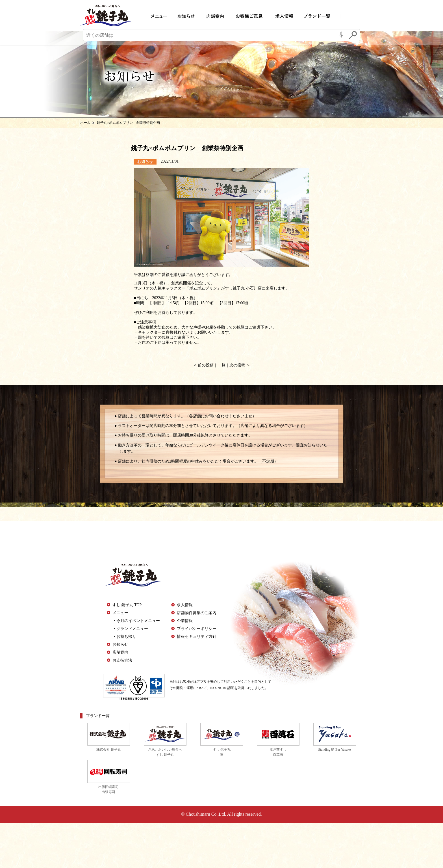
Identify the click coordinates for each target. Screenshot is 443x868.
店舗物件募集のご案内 (197, 613)
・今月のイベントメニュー (136, 621)
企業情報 (185, 621)
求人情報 (185, 605)
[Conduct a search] (210, 36)
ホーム (85, 123)
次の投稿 (237, 365)
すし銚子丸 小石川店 (243, 288)
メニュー (120, 613)
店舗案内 (120, 652)
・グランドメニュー (130, 629)
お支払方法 (122, 660)
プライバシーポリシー (197, 629)
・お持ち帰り (124, 637)
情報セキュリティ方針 (197, 637)
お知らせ (120, 644)
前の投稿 (206, 365)
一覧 (221, 365)
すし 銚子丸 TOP (127, 605)
